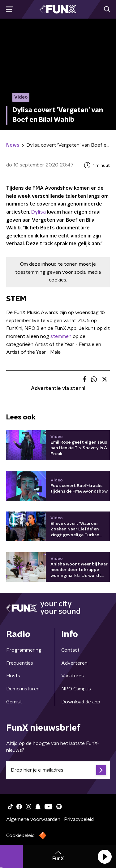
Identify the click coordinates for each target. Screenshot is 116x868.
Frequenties (20, 663)
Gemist (14, 702)
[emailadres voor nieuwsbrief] (58, 770)
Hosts (13, 676)
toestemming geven (38, 272)
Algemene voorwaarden (33, 819)
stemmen (61, 336)
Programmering (24, 650)
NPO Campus (76, 689)
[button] (105, 857)
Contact (70, 650)
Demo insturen (23, 689)
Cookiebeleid (20, 835)
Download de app (81, 702)
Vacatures (73, 676)
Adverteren (74, 663)
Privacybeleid (79, 819)
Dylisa (39, 212)
